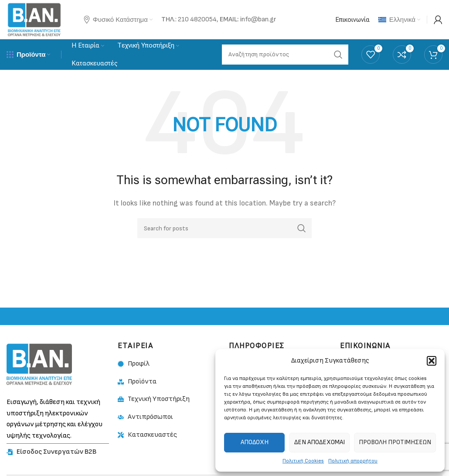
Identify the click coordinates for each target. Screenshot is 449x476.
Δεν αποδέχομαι (320, 442)
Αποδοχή (255, 442)
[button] (432, 361)
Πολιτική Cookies (303, 461)
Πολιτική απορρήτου (353, 461)
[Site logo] (34, 19)
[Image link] (39, 364)
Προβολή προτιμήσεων (395, 442)
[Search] (224, 228)
